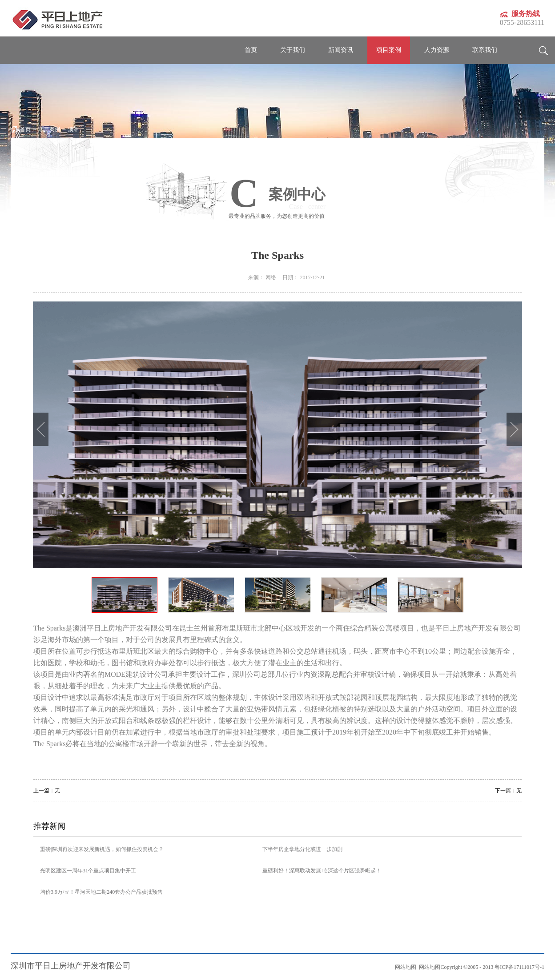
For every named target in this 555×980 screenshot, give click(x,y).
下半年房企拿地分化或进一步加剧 (302, 849)
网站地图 (428, 967)
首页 (251, 50)
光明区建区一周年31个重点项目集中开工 (88, 871)
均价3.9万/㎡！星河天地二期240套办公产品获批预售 (101, 892)
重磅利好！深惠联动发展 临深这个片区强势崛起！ (322, 871)
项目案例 (49, 129)
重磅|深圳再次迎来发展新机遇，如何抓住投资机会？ (102, 849)
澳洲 (73, 129)
